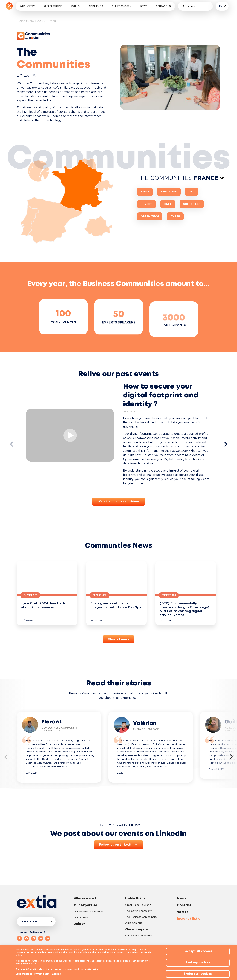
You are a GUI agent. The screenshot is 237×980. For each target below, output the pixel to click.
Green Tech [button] (150, 216)
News (144, 6)
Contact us (163, 6)
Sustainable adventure (139, 936)
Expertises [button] (30, 595)
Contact (184, 905)
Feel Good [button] (169, 192)
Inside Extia (96, 6)
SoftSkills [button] (192, 204)
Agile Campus (134, 923)
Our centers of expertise (89, 912)
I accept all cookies (198, 951)
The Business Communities (141, 917)
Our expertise (53, 6)
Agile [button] (145, 192)
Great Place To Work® (138, 905)
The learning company (139, 911)
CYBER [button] (175, 216)
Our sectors (81, 918)
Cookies (56, 974)
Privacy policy (42, 974)
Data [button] (168, 204)
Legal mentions (24, 974)
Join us (75, 6)
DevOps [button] (147, 204)
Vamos (183, 912)
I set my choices (198, 962)
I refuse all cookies (198, 974)
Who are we (28, 6)
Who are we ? (85, 899)
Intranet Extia (189, 919)
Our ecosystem (122, 6)
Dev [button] (191, 192)
